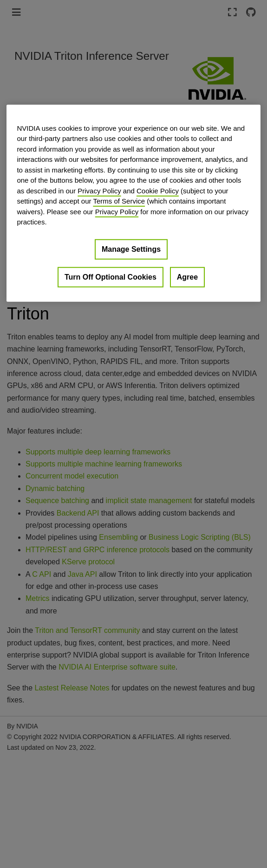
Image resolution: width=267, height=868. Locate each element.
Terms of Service (119, 201)
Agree (187, 277)
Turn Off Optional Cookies (111, 277)
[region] (133, 203)
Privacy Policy (99, 191)
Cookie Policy (158, 191)
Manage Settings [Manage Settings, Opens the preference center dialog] (131, 249)
